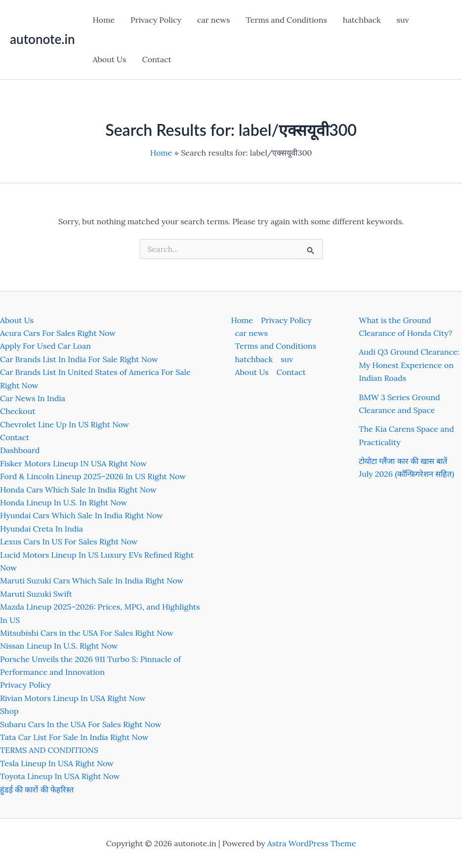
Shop (9, 711)
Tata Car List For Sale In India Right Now (74, 737)
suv (403, 20)
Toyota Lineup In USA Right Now (60, 776)
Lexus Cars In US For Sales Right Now (69, 541)
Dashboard (20, 450)
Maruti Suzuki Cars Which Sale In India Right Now (92, 580)
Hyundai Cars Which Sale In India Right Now (82, 515)
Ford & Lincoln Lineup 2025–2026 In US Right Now (93, 476)
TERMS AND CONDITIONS (49, 750)
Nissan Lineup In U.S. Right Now (59, 646)
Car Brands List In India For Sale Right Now (79, 359)
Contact (156, 59)
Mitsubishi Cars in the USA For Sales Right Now (87, 633)
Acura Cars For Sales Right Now (58, 333)
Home (103, 20)
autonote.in (42, 39)
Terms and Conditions (286, 20)
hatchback (362, 20)
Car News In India (33, 398)
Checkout (18, 411)
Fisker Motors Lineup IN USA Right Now (73, 463)
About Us (109, 59)
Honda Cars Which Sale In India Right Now (78, 490)
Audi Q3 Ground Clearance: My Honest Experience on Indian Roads (409, 365)
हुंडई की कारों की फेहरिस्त (37, 789)
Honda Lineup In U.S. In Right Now (63, 502)
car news (213, 20)
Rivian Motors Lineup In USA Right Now (73, 698)
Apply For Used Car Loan (45, 346)
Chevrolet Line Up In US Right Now (64, 424)
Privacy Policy (156, 20)
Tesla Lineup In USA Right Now (57, 763)
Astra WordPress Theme (312, 843)
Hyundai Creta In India (42, 529)
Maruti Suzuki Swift (36, 594)
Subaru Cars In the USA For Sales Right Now (81, 724)
